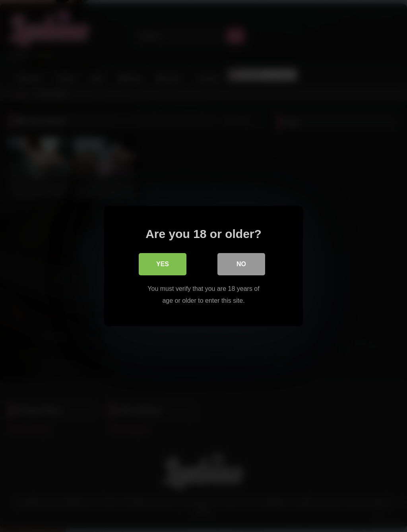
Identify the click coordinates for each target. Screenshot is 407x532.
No (241, 264)
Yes (163, 264)
